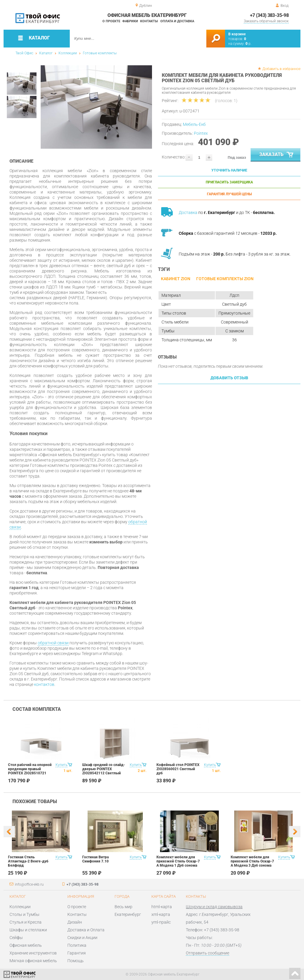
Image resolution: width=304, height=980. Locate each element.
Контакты (149, 21)
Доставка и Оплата (86, 930)
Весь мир (123, 907)
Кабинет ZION (176, 279)
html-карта (162, 907)
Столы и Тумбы (24, 914)
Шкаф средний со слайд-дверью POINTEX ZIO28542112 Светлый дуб (104, 771)
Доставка (188, 213)
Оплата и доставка (177, 21)
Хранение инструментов (33, 953)
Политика (77, 945)
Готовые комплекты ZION (225, 279)
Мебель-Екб (194, 124)
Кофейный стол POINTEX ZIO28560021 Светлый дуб (178, 769)
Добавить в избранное (281, 69)
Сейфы (16, 938)
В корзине (237, 34)
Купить (61, 765)
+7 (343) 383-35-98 (269, 15)
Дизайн (75, 922)
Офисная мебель (26, 945)
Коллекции (68, 53)
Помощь (76, 961)
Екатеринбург (128, 914)
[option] (96, 107)
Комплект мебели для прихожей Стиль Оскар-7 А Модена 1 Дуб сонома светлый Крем (178, 863)
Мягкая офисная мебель (33, 961)
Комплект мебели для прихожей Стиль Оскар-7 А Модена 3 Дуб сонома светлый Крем (252, 863)
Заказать (277, 155)
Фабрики (130, 21)
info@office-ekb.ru (29, 884)
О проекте (111, 21)
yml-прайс (161, 922)
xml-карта (161, 914)
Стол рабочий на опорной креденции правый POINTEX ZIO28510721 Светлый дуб (30, 771)
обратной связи (53, 643)
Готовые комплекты (100, 53)
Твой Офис (24, 53)
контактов (44, 684)
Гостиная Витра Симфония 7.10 (95, 859)
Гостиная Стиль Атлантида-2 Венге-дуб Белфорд (28, 861)
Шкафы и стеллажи (28, 930)
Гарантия (77, 953)
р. (248, 44)
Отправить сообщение (208, 953)
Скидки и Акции (82, 938)
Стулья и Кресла (26, 922)
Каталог (46, 53)
